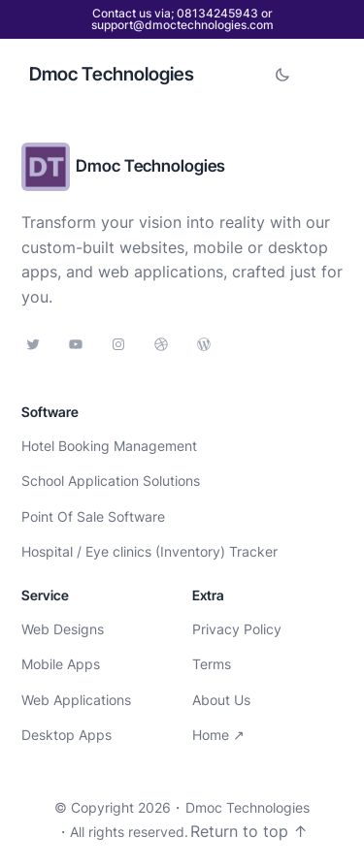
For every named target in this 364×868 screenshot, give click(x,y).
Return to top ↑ (249, 831)
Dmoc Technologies (112, 74)
